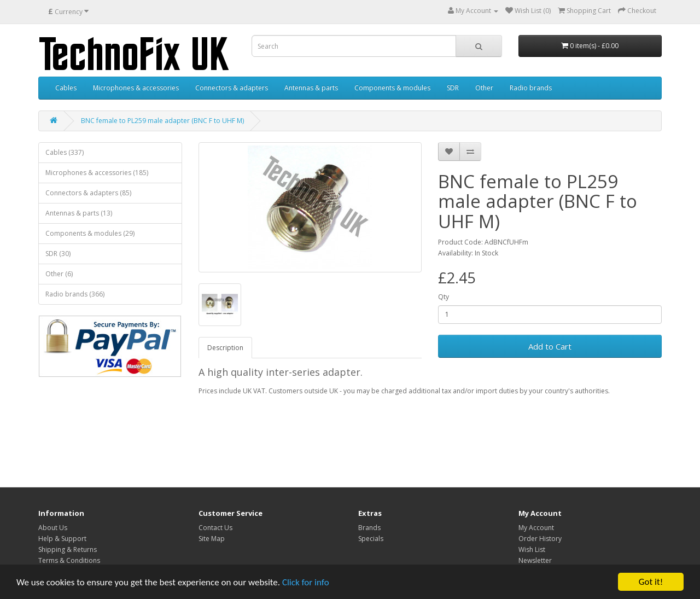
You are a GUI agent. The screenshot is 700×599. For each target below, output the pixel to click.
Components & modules (392, 88)
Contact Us (215, 528)
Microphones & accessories (136, 88)
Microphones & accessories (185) (97, 173)
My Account (536, 528)
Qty (444, 297)
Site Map (212, 539)
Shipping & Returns (68, 549)
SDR (453, 88)
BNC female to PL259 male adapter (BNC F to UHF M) (162, 121)
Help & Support (62, 539)
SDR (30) (58, 254)
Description (225, 348)
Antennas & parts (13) (79, 213)
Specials (371, 539)
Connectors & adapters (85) (88, 193)
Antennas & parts (311, 88)
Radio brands (531, 88)
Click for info (306, 582)
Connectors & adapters (232, 88)
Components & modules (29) (90, 233)
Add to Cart (550, 346)
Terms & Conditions (69, 560)
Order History (540, 539)
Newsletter (535, 560)
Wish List (532, 549)
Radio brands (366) (75, 294)
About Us (53, 528)
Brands (369, 528)
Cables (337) (65, 152)
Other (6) (59, 274)
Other (484, 88)
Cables (66, 88)
